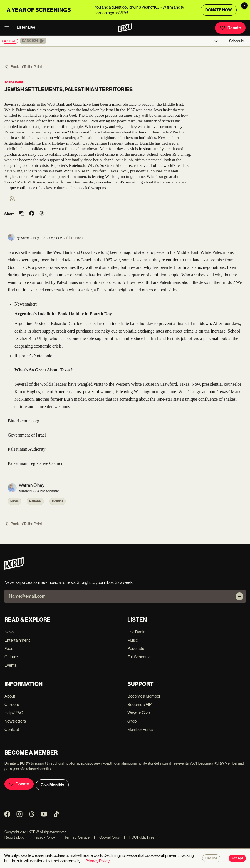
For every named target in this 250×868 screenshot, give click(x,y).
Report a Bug (14, 837)
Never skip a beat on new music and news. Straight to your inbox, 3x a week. (69, 582)
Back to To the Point (23, 67)
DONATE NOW (219, 10)
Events (11, 665)
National (35, 501)
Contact (12, 729)
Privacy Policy (42, 837)
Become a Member (144, 696)
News (14, 501)
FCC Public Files (139, 837)
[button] (33, 41)
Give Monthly (52, 785)
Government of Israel (27, 435)
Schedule (237, 41)
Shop (132, 721)
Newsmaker (25, 304)
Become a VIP (139, 704)
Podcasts (136, 648)
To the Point (14, 82)
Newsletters (15, 721)
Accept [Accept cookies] (237, 858)
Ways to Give (139, 713)
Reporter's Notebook (33, 356)
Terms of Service (74, 837)
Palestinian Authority (27, 449)
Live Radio (136, 632)
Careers (12, 704)
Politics (58, 501)
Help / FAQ (14, 713)
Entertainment (17, 640)
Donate (230, 28)
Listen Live (26, 27)
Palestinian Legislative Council (36, 463)
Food (9, 648)
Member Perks (140, 729)
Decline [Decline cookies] (211, 858)
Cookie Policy (107, 837)
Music (133, 640)
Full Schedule (139, 657)
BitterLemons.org (23, 421)
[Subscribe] (239, 596)
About (10, 696)
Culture (11, 657)
